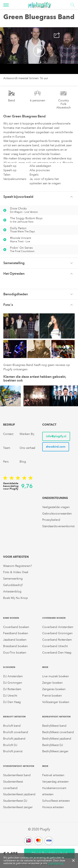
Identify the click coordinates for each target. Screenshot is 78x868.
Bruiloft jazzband (14, 739)
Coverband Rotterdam (57, 640)
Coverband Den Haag (57, 653)
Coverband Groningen (57, 633)
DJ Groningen (13, 683)
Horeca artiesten (53, 807)
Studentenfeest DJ (15, 801)
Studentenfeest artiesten (19, 766)
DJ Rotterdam (12, 689)
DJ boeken (9, 667)
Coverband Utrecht (55, 646)
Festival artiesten (53, 775)
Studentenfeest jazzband (19, 794)
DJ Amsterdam (13, 676)
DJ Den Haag (12, 702)
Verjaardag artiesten (55, 782)
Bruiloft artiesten (14, 717)
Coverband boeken (16, 627)
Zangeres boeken (54, 689)
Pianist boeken (52, 696)
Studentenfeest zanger (18, 807)
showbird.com (56, 447)
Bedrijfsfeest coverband (58, 732)
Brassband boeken (15, 646)
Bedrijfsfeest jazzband (57, 739)
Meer (45, 667)
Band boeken (11, 618)
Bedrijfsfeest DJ (53, 745)
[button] (39, 197)
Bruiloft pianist (13, 751)
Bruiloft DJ (10, 745)
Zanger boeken (52, 683)
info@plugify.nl (56, 436)
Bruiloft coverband (16, 732)
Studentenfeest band (17, 775)
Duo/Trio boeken (15, 653)
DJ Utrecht (10, 696)
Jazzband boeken (15, 640)
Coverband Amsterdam (58, 627)
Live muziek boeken (56, 676)
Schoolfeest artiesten (56, 801)
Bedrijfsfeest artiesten (56, 717)
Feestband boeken (16, 633)
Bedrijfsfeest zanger (55, 751)
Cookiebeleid (55, 863)
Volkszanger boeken (56, 702)
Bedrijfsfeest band (54, 726)
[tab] (39, 197)
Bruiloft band (12, 726)
